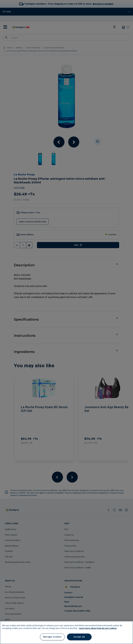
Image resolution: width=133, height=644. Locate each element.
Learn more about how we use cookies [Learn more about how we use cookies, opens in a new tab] (98, 628)
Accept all (79, 637)
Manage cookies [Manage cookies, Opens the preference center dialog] (52, 637)
